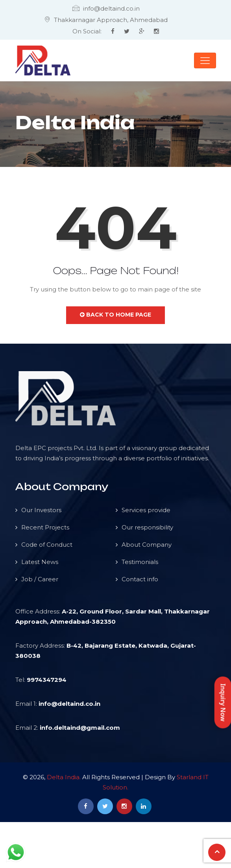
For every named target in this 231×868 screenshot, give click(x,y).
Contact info (140, 579)
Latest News (40, 562)
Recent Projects (45, 527)
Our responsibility (147, 527)
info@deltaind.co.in (69, 704)
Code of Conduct (47, 545)
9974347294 (47, 680)
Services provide (146, 510)
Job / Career (40, 579)
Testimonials (140, 562)
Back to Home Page (115, 315)
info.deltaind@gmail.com (80, 728)
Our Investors (41, 510)
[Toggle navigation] (205, 60)
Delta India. (64, 777)
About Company (147, 545)
